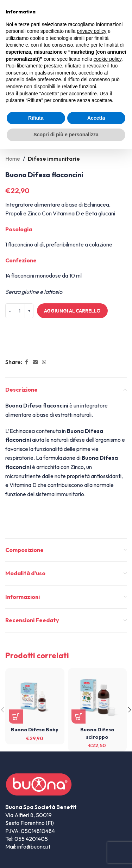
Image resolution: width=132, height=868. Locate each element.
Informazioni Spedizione (43, 346)
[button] (16, 717)
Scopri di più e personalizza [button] (66, 135)
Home (13, 159)
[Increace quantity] (29, 311)
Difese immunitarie (54, 159)
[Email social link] (35, 362)
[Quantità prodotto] (19, 311)
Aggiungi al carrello (72, 311)
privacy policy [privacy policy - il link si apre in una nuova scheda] (92, 31)
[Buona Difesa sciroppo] (98, 698)
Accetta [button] (96, 118)
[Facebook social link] (26, 362)
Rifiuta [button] (36, 118)
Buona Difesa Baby (35, 730)
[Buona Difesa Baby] (35, 698)
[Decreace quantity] (10, 311)
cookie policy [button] (108, 59)
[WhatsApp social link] (44, 362)
